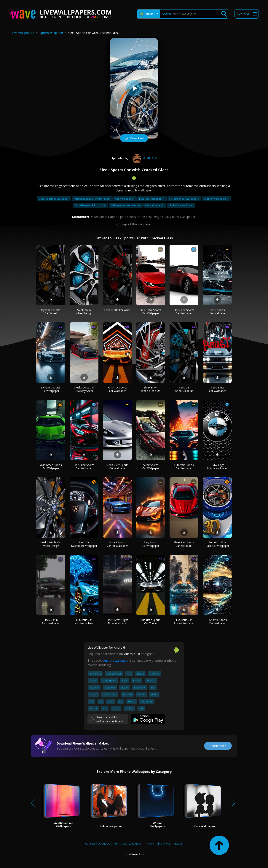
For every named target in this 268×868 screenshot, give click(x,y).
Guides (178, 843)
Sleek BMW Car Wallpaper (217, 389)
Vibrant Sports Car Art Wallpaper (117, 544)
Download (134, 139)
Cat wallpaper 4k (155, 205)
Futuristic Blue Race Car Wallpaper (217, 544)
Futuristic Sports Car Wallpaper (117, 389)
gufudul (144, 158)
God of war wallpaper (181, 205)
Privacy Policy (153, 843)
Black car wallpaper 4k (152, 199)
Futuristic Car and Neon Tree (84, 622)
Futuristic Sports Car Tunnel (151, 622)
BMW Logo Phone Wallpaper (217, 467)
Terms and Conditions (127, 843)
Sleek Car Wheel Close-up (184, 389)
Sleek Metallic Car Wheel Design (51, 544)
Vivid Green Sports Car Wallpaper (51, 467)
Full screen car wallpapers (184, 199)
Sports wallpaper (51, 33)
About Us (104, 843)
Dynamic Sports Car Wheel (51, 312)
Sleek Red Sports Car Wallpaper (184, 312)
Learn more (218, 746)
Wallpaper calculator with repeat (92, 199)
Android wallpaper (116, 661)
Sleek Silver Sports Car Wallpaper (117, 467)
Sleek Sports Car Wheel (117, 310)
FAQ (168, 843)
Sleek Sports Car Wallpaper (217, 312)
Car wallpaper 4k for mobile (90, 205)
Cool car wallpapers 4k (217, 199)
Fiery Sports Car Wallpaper (151, 544)
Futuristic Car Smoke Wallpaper (184, 622)
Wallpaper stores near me (126, 205)
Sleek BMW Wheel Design (84, 312)
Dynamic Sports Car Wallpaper (51, 389)
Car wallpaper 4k (125, 199)
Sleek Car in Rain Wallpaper (51, 622)
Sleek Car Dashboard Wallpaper (84, 544)
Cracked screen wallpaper (54, 199)
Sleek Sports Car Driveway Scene (84, 389)
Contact (90, 843)
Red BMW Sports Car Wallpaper (151, 312)
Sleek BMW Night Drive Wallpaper (117, 622)
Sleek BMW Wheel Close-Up (151, 389)
